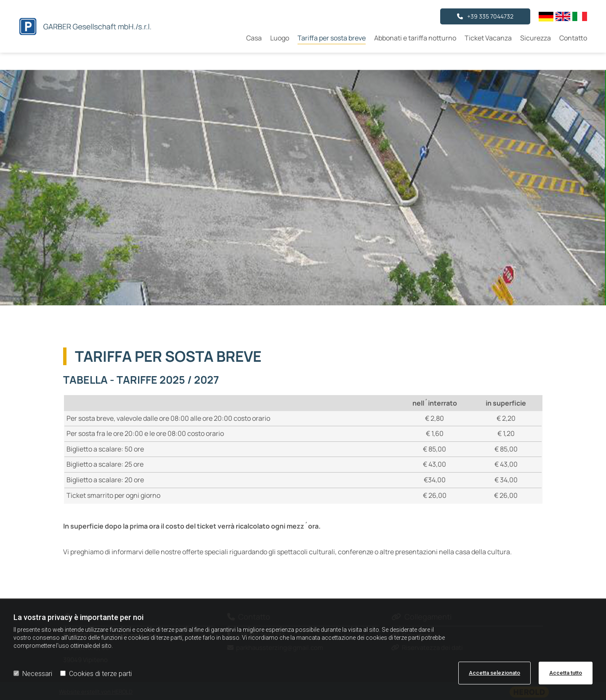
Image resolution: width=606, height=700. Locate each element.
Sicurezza (536, 38)
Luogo (280, 38)
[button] (485, 16)
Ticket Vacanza (488, 38)
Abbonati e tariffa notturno (415, 38)
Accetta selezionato (494, 673)
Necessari (33, 674)
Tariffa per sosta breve (332, 38)
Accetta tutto (566, 673)
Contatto (573, 38)
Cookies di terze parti (96, 674)
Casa (254, 38)
